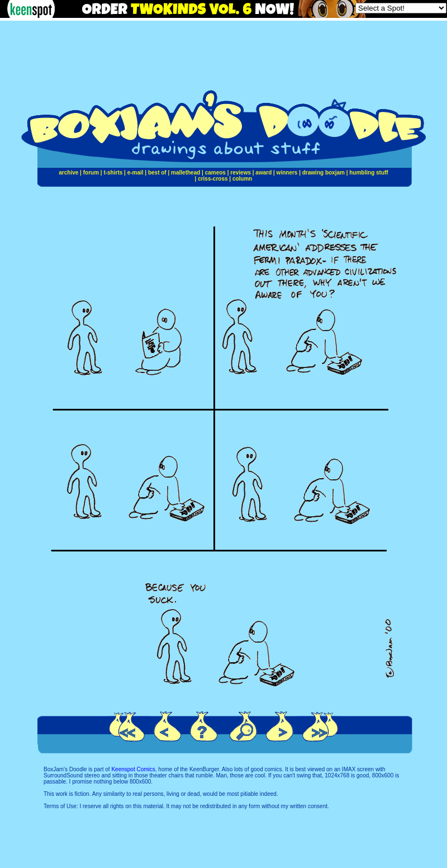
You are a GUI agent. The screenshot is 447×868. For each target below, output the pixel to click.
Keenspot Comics (133, 769)
